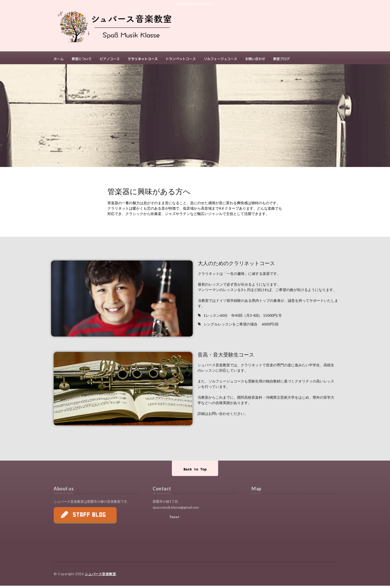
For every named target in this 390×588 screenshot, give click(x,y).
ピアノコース (110, 59)
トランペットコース (181, 59)
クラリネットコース (143, 59)
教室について (82, 59)
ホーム (59, 59)
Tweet (174, 519)
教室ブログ (281, 59)
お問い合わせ (255, 59)
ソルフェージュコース (220, 59)
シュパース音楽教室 (100, 576)
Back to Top (195, 472)
